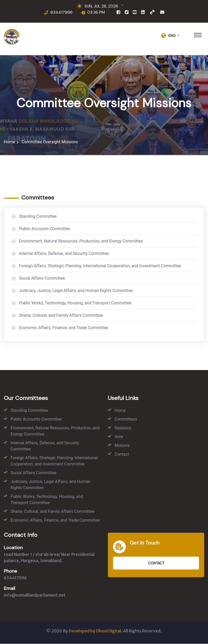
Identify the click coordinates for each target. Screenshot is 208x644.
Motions (122, 446)
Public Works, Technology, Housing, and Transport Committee (75, 303)
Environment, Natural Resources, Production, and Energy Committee (81, 241)
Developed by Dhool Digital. (96, 631)
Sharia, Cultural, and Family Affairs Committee (61, 316)
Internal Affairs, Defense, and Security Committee (64, 254)
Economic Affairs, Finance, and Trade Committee (64, 328)
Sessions (123, 428)
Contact (122, 454)
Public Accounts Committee (45, 229)
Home (9, 142)
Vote (119, 437)
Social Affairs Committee (42, 278)
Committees (126, 419)
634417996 (62, 12)
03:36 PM (96, 12)
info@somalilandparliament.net (35, 595)
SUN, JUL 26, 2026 (101, 6)
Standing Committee (38, 217)
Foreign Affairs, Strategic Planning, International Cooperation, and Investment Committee (100, 266)
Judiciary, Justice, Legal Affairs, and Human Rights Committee (76, 291)
